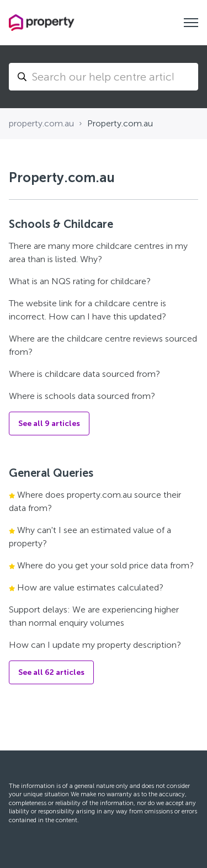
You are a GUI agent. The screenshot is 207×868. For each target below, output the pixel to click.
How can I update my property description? (95, 645)
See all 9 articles (49, 424)
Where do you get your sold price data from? (105, 565)
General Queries (51, 473)
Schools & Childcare (61, 224)
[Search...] (104, 77)
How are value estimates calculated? (90, 587)
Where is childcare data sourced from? (84, 374)
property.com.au (41, 123)
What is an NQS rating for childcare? (80, 281)
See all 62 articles (51, 672)
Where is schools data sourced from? (82, 396)
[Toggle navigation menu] (191, 23)
